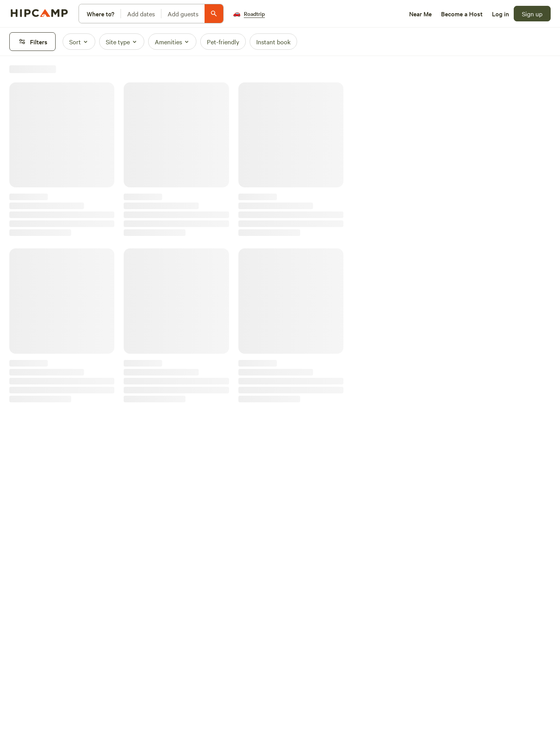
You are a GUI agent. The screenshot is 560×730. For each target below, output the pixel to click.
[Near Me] (420, 14)
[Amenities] (172, 42)
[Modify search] (151, 14)
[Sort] (79, 42)
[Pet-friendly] (223, 42)
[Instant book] (273, 42)
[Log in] (500, 14)
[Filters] (32, 42)
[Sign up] (532, 14)
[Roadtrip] (249, 14)
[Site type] (122, 42)
